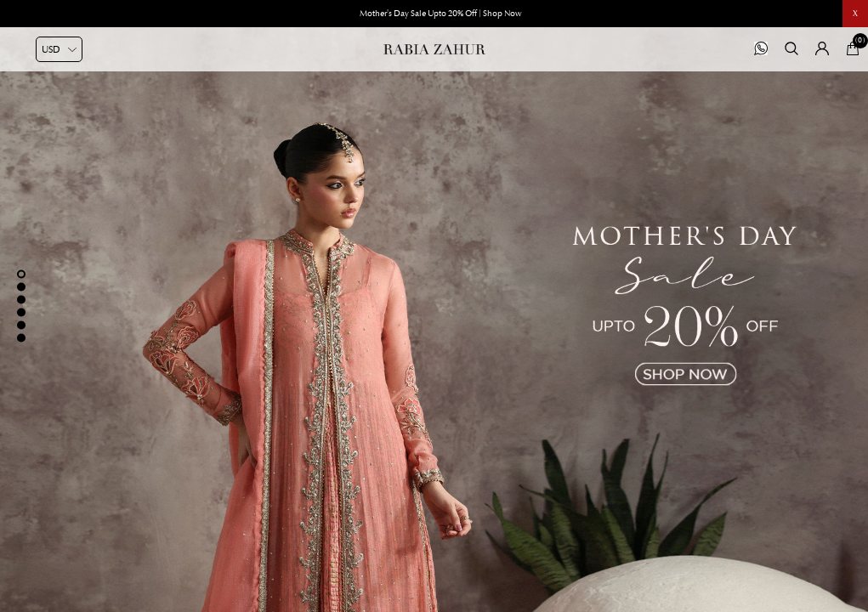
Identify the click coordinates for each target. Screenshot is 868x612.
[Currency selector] (59, 49)
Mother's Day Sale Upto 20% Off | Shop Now (441, 14)
